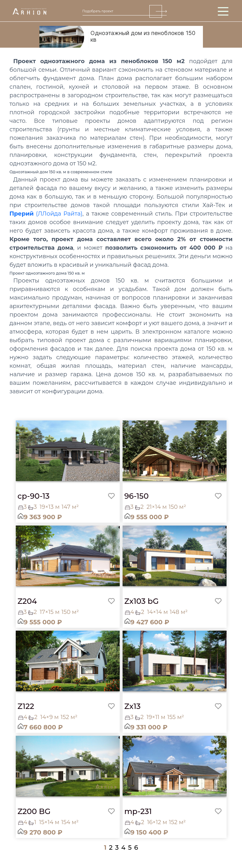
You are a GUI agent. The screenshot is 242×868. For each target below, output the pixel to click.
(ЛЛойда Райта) (46, 214)
